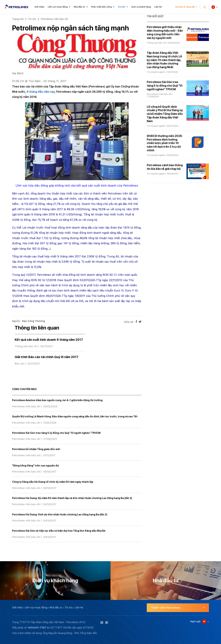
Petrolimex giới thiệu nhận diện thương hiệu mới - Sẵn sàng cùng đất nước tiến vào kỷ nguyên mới (165, 32)
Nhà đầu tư (79, 7)
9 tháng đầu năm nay (41, 92)
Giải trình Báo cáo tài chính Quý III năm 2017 (47, 357)
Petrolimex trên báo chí (54, 19)
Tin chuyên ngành (156, 72)
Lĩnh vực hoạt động (58, 7)
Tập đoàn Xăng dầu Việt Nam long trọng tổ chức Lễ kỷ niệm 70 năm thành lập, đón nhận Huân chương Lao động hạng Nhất (164, 60)
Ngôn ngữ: (196, 622)
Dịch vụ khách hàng (141, 7)
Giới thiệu (39, 7)
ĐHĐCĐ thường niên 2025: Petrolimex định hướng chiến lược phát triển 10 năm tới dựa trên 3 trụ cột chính (165, 143)
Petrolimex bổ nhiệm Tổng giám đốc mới (36, 449)
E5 (115, 275)
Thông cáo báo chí (26, 346)
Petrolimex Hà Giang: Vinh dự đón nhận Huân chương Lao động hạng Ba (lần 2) (60, 515)
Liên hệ (158, 7)
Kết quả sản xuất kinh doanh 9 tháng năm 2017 (49, 340)
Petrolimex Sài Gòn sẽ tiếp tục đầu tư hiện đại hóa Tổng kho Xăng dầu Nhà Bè (59, 531)
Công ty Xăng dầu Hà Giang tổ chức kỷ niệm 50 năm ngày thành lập (53, 482)
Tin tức (122, 7)
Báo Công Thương (33, 321)
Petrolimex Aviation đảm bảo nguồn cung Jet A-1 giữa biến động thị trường (57, 400)
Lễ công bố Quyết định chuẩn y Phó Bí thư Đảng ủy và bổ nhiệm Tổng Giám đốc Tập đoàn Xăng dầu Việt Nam (165, 114)
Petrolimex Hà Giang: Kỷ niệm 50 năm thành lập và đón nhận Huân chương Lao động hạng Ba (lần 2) (72, 498)
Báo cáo (20, 364)
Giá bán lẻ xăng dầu (185, 7)
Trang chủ (18, 19)
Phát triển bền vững (101, 7)
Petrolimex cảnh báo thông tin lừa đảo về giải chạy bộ (165, 167)
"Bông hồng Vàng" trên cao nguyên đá (35, 466)
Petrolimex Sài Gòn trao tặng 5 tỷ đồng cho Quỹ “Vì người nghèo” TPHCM (56, 433)
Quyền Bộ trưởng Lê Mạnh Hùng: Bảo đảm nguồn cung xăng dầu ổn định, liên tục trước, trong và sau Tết (75, 416)
